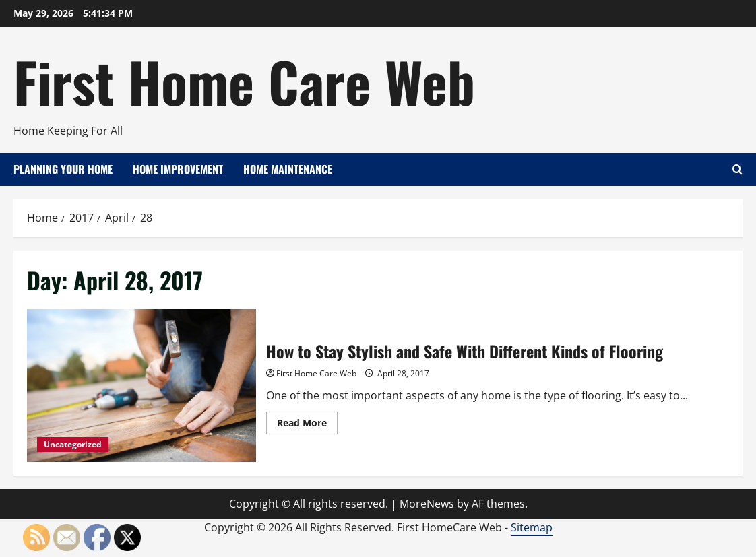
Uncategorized (73, 444)
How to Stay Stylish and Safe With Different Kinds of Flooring (141, 386)
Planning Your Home (63, 169)
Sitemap (532, 527)
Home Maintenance (288, 169)
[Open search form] (737, 169)
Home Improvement (178, 169)
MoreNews (427, 504)
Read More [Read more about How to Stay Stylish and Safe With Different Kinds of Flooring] (307, 425)
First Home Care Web (244, 81)
